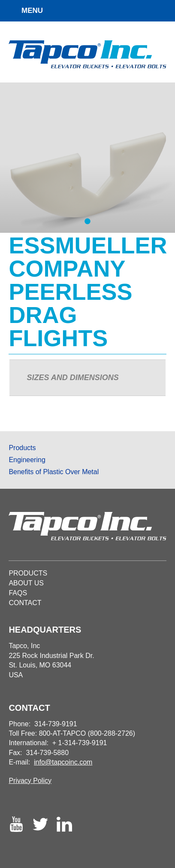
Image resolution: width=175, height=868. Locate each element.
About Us (26, 583)
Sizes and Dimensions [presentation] (72, 378)
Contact (25, 603)
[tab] (87, 378)
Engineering (27, 460)
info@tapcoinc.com (63, 762)
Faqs (18, 593)
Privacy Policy (30, 781)
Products (22, 448)
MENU (32, 11)
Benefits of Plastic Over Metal (54, 472)
